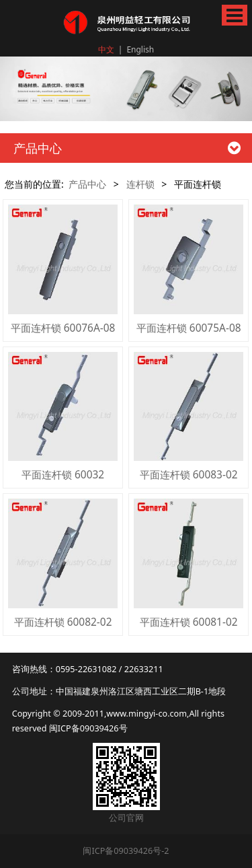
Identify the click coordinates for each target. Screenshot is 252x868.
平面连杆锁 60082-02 (63, 622)
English (140, 49)
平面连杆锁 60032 (63, 474)
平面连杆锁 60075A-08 (189, 328)
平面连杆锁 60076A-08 (63, 328)
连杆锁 (140, 184)
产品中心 (87, 184)
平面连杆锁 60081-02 (189, 622)
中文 (106, 49)
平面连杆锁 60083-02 (189, 474)
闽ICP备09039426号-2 (126, 851)
